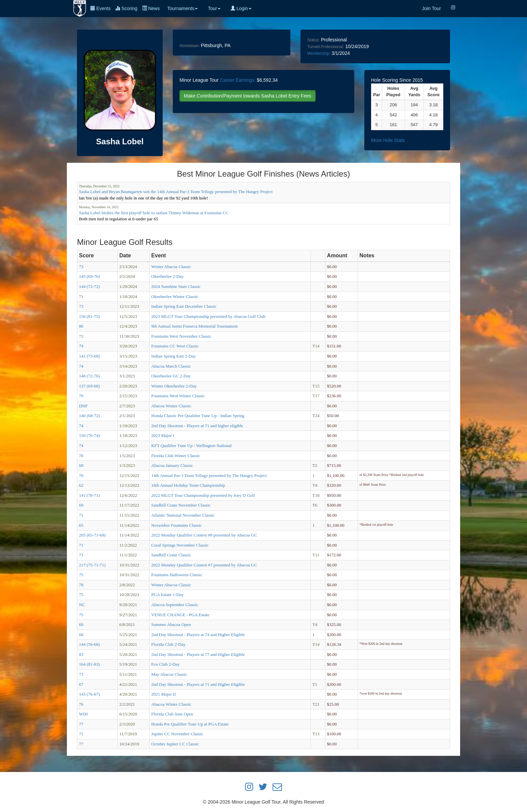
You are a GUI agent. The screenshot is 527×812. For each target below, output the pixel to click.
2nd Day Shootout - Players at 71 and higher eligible (197, 426)
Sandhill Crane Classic (171, 555)
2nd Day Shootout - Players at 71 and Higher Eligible (198, 684)
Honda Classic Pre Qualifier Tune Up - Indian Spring (198, 416)
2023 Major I (163, 435)
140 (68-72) (89, 416)
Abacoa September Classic (175, 605)
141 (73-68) (89, 356)
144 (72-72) (89, 286)
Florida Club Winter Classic (176, 456)
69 (81, 505)
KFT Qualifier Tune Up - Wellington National (191, 446)
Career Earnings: (238, 80)
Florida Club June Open (172, 714)
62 (81, 485)
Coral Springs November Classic (180, 545)
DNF (83, 406)
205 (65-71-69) (92, 535)
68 (81, 465)
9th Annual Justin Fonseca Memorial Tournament (194, 326)
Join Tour (431, 8)
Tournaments (182, 8)
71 (81, 297)
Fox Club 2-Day (166, 664)
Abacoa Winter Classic (171, 406)
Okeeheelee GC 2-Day (171, 376)
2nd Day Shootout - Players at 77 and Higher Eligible (198, 654)
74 (81, 346)
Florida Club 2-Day (168, 644)
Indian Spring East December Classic (184, 306)
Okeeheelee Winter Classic (175, 297)
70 (81, 396)
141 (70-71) (89, 495)
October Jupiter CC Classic (175, 744)
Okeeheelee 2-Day (167, 276)
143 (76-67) (89, 694)
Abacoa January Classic (172, 465)
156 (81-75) (89, 316)
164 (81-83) (89, 664)
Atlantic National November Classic (183, 515)
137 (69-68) (89, 386)
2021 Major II (164, 694)
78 (81, 585)
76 (81, 456)
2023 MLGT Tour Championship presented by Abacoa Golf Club (208, 316)
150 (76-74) (89, 435)
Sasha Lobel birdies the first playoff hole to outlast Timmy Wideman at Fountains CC (154, 213)
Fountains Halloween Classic (177, 575)
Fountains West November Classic (181, 336)
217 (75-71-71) (92, 565)
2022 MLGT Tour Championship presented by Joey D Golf (203, 495)
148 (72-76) (89, 376)
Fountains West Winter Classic (178, 396)
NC (82, 605)
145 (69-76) (89, 276)
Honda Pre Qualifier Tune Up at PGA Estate (190, 724)
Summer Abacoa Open (171, 624)
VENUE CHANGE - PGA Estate (180, 615)
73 (81, 267)
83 (81, 654)
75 (81, 575)
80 (81, 326)
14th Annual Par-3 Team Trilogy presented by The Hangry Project (209, 475)
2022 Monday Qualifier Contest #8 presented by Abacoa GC (204, 535)
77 (81, 724)
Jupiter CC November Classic (177, 734)
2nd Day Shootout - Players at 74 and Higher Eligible (198, 635)
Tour (214, 8)
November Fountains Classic (176, 525)
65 (81, 525)
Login (241, 8)
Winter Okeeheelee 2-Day (174, 386)
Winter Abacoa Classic (171, 267)
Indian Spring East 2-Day (174, 356)
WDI (83, 714)
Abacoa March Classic (171, 366)
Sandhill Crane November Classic (181, 505)
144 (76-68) (89, 644)
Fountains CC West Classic (175, 346)
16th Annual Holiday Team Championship (188, 485)
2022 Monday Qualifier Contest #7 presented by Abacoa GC (204, 565)
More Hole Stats (388, 140)
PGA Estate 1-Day (167, 595)
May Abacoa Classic (169, 674)
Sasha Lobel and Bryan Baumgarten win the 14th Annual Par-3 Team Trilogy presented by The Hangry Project (176, 192)
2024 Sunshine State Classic (176, 286)
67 (81, 684)
